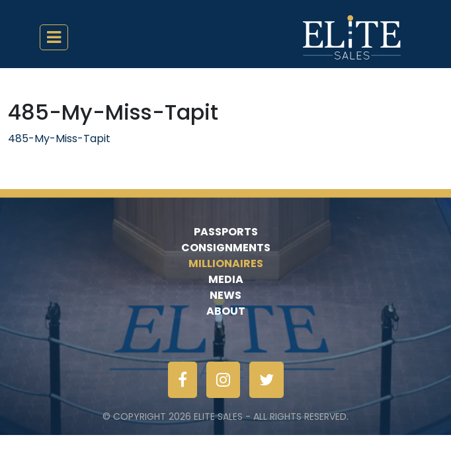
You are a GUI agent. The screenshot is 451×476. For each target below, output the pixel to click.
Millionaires (226, 263)
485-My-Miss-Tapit (59, 139)
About (226, 311)
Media (226, 279)
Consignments (226, 248)
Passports (226, 232)
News (225, 295)
